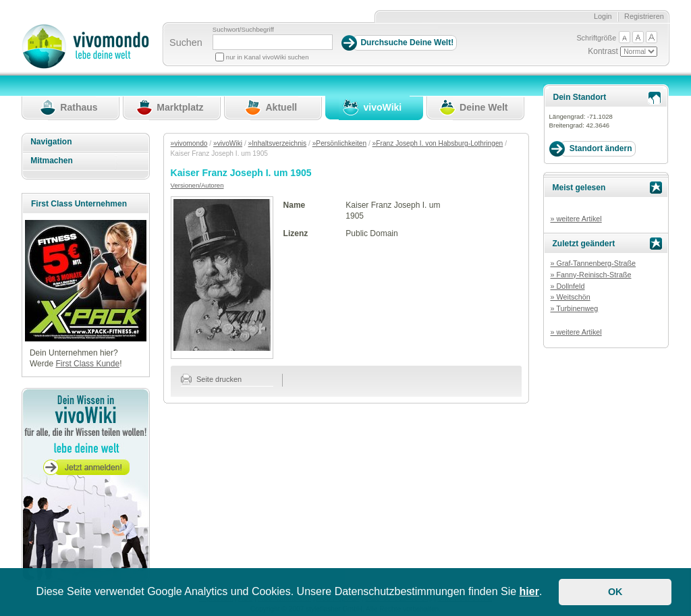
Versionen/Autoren (197, 185)
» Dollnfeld (567, 286)
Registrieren (644, 16)
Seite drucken (212, 379)
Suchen (186, 43)
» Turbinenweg (574, 308)
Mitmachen (52, 161)
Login (603, 16)
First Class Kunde (87, 364)
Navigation (51, 142)
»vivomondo (189, 143)
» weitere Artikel (576, 219)
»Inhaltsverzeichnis (278, 143)
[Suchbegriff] (273, 42)
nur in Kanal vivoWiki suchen (268, 57)
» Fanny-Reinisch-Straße (590, 275)
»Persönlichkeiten (339, 143)
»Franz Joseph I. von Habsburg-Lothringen (438, 143)
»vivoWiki (228, 143)
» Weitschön (570, 297)
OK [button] (615, 592)
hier (529, 591)
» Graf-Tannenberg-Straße (593, 263)
